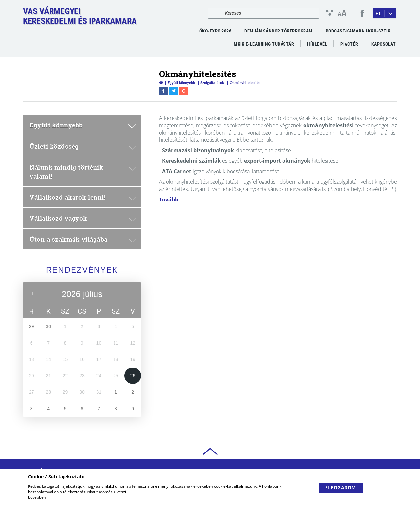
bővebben (37, 497)
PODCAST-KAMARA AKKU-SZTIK (358, 31)
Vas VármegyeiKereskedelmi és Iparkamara (80, 16)
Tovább (169, 200)
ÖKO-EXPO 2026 (216, 31)
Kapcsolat (384, 44)
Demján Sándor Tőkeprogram (279, 31)
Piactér (349, 44)
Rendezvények (82, 270)
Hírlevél (317, 44)
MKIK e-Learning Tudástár (264, 44)
